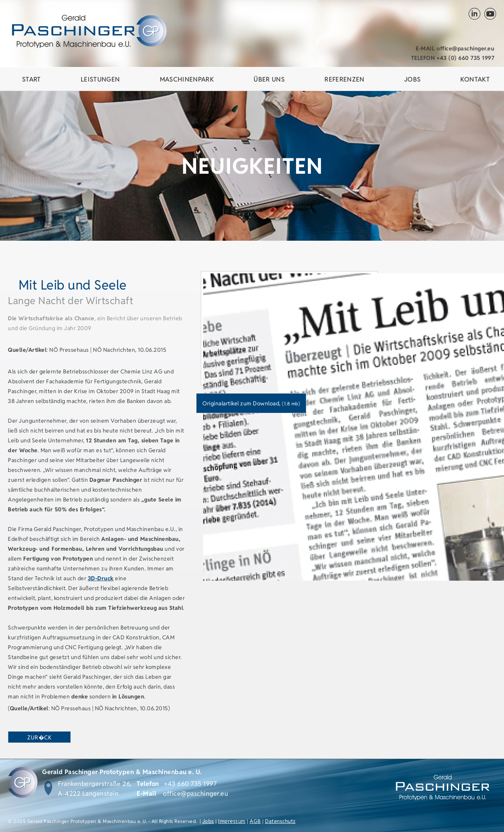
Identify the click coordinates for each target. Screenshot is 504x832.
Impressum (232, 821)
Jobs (208, 821)
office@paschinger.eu (455, 48)
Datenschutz (280, 821)
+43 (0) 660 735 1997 (453, 58)
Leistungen (100, 79)
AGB (255, 821)
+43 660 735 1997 (190, 784)
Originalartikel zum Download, (251, 403)
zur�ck (39, 737)
